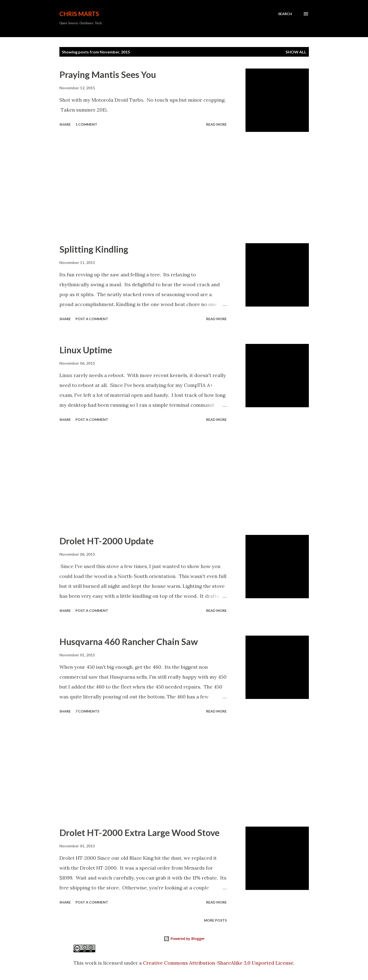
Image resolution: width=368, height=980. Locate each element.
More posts (215, 920)
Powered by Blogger (184, 939)
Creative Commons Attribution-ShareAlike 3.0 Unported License (218, 963)
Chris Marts (79, 14)
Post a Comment (92, 319)
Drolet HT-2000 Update (107, 541)
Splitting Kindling (94, 249)
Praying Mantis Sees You (108, 74)
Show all (296, 52)
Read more (216, 124)
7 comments (87, 711)
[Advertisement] (143, 188)
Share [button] (65, 124)
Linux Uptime (86, 350)
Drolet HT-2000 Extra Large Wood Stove (139, 833)
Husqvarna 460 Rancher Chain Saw (129, 642)
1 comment (86, 124)
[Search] (285, 14)
